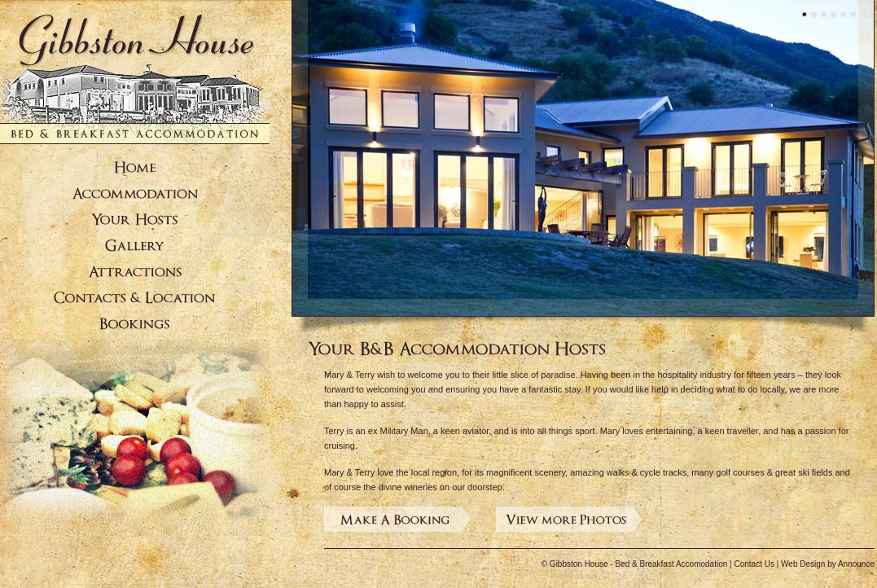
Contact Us (754, 564)
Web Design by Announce (828, 564)
